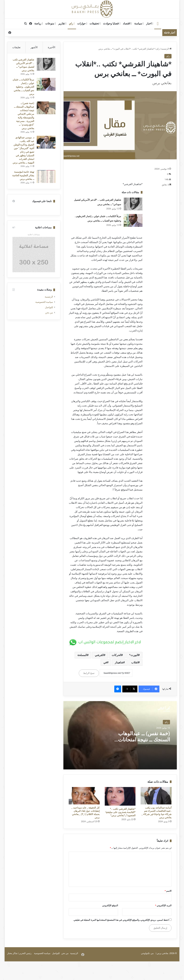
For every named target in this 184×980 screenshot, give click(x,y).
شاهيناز (119, 662)
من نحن (49, 324)
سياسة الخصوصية (44, 314)
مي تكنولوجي (147, 953)
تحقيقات (95, 23)
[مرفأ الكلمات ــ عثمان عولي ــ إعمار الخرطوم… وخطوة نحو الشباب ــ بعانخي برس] (133, 220)
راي (72, 23)
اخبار (150, 23)
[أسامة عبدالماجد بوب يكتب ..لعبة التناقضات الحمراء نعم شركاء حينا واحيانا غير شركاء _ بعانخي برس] (156, 796)
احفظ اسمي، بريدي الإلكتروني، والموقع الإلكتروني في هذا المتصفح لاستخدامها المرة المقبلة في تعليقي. (121, 920)
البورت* (134, 655)
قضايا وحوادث (112, 23)
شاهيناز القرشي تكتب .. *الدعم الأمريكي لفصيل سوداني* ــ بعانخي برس (25, 67)
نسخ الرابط (89, 673)
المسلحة (82, 655)
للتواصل (49, 319)
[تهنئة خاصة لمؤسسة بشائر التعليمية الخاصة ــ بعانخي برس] (46, 184)
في (105, 662)
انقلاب (135, 662)
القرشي (99, 655)
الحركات (117, 655)
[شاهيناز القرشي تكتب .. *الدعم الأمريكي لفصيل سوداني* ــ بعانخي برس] (133, 204)
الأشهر (34, 47)
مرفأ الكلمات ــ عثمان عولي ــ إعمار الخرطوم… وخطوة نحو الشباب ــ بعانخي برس (23, 91)
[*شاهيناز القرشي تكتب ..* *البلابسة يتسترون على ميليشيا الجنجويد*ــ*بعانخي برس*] (120, 796)
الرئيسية (166, 49)
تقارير (62, 23)
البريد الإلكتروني (163, 905)
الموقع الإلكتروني (110, 905)
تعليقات (16, 47)
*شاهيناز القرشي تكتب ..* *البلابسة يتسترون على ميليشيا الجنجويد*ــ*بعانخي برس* (121, 812)
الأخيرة (52, 47)
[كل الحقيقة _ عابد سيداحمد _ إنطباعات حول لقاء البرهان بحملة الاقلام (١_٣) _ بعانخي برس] (84, 796)
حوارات (82, 23)
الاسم (168, 891)
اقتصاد (127, 23)
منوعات (51, 23)
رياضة (39, 23)
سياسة (139, 23)
